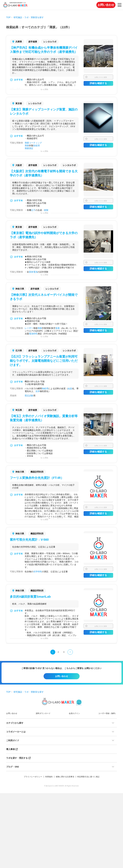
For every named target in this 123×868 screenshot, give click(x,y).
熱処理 (45, 389)
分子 (33, 210)
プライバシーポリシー (33, 777)
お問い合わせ (106, 5)
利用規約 (49, 777)
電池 (35, 272)
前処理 (36, 146)
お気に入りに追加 (101, 77)
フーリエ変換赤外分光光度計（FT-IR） (37, 478)
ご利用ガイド (13, 740)
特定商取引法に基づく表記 (88, 777)
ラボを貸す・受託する (17, 758)
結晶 (70, 389)
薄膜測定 (29, 148)
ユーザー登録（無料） (108, 713)
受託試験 (29, 396)
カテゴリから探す (15, 723)
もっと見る (44, 89)
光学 (38, 391)
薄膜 (27, 143)
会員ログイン (74, 713)
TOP (8, 17)
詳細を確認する (98, 83)
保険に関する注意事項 (65, 777)
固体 (31, 272)
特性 (35, 334)
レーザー (29, 328)
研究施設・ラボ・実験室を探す (29, 17)
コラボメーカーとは (16, 732)
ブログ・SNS (13, 767)
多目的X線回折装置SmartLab (30, 597)
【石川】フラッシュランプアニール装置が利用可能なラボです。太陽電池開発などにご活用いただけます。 (44, 361)
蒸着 (58, 328)
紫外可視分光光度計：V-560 (29, 540)
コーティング (35, 143)
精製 (46, 210)
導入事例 (10, 749)
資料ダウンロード (43, 713)
